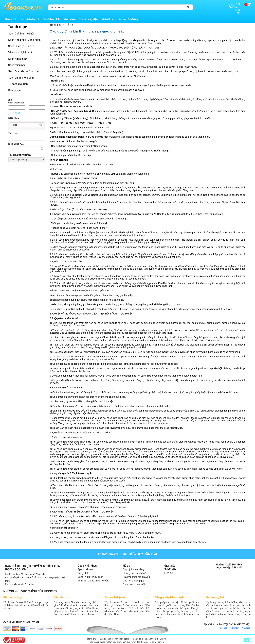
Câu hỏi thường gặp (134, 578)
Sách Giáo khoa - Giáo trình (24, 69)
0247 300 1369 (234, 562)
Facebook (224, 625)
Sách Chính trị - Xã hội (21, 31)
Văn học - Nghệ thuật (20, 50)
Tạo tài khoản (85, 567)
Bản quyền (14, 87)
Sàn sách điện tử (30, 17)
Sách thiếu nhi (17, 62)
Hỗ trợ (69, 22)
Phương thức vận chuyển (136, 574)
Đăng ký (233, 4)
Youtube (246, 625)
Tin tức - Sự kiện (88, 17)
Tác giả (12, 131)
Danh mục (56, 8)
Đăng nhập (234, 7)
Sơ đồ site (170, 567)
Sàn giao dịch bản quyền (144, 636)
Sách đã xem (108, 17)
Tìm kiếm (17, 110)
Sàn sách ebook (122, 636)
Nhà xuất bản (16, 141)
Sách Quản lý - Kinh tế (21, 43)
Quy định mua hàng (133, 567)
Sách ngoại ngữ (18, 56)
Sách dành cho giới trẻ (21, 75)
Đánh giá (14, 116)
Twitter (235, 625)
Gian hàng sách (51, 17)
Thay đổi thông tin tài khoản (93, 578)
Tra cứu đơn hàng (128, 17)
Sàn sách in (11, 17)
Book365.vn (108, 551)
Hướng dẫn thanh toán (135, 570)
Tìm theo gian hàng (20, 152)
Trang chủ (56, 22)
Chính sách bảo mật (134, 581)
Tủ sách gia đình (18, 81)
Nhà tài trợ (69, 17)
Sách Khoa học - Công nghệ (24, 37)
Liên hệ (169, 570)
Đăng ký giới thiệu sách (90, 574)
